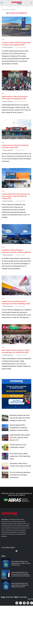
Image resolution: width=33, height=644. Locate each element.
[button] (16, 394)
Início (3, 10)
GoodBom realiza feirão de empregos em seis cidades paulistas (16, 251)
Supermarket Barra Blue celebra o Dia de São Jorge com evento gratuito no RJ (20, 438)
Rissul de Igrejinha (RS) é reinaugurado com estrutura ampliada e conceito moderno (19, 428)
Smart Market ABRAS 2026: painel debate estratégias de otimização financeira (20, 585)
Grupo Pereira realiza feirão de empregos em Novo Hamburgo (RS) (16, 302)
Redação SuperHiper (8, 48)
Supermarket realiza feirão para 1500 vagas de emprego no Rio (15, 97)
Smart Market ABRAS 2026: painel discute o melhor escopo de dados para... (21, 563)
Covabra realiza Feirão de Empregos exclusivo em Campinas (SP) (16, 44)
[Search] (31, 3)
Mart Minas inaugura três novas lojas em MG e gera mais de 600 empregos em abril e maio (20, 418)
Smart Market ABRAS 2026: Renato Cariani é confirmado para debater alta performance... (21, 574)
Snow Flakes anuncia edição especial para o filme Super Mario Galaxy (20, 456)
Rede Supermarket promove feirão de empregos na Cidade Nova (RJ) (16, 351)
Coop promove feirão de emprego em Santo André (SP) (15, 146)
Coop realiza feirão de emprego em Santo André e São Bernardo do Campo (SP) (16, 196)
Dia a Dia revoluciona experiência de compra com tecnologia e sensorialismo (20, 475)
